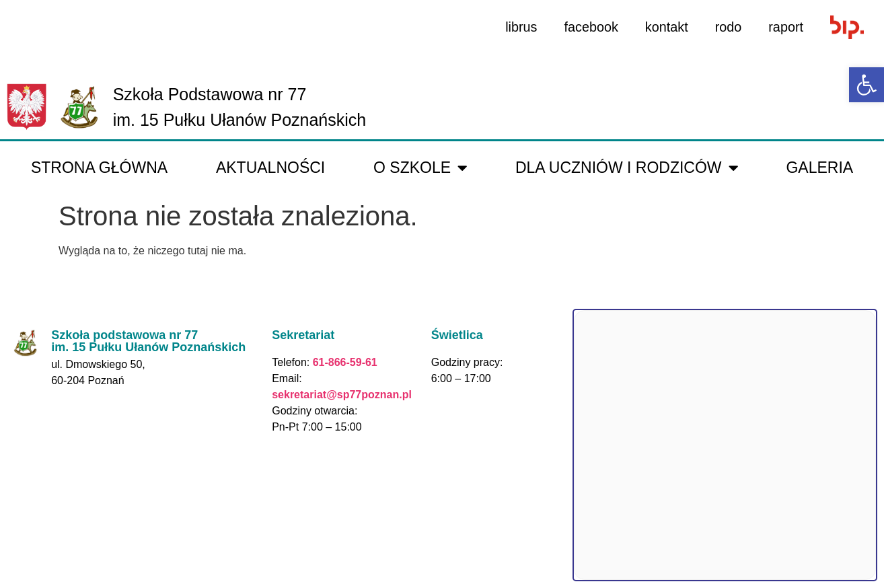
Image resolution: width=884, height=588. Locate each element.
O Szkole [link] (420, 168)
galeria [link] (819, 168)
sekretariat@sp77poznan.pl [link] (342, 395)
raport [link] (786, 27)
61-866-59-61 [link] (343, 362)
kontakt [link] (665, 27)
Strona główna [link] (99, 168)
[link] (867, 85)
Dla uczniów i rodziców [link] (627, 168)
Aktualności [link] (270, 168)
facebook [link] (590, 27)
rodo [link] (728, 27)
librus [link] (519, 27)
